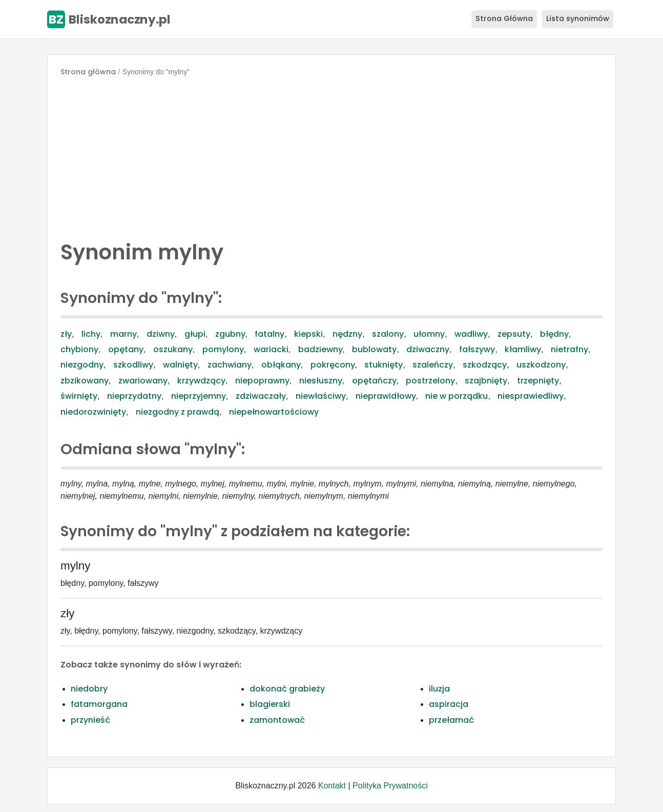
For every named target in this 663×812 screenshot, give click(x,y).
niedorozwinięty (93, 412)
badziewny (320, 349)
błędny (554, 334)
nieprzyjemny (199, 396)
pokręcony (333, 365)
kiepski (308, 334)
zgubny (230, 334)
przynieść (90, 720)
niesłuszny (321, 381)
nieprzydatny (134, 396)
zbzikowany (85, 381)
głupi (195, 334)
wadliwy (471, 334)
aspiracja (449, 704)
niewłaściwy (321, 396)
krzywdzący (201, 381)
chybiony (79, 349)
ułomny (429, 334)
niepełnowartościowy (274, 412)
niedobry (89, 689)
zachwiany (230, 365)
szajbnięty (486, 381)
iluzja (439, 689)
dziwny (161, 334)
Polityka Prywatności (390, 786)
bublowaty (374, 349)
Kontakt (332, 786)
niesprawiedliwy (531, 396)
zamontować (277, 720)
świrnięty (79, 396)
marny (123, 334)
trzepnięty (538, 381)
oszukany (173, 349)
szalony (388, 334)
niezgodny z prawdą (178, 412)
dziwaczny (428, 349)
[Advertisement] (331, 156)
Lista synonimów (578, 18)
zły (66, 334)
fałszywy (477, 349)
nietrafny (569, 349)
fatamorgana (99, 704)
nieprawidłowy (386, 396)
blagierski (270, 704)
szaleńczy (433, 365)
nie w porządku (457, 396)
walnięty (180, 365)
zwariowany (143, 381)
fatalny (270, 334)
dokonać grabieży (287, 689)
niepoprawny (262, 381)
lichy (91, 334)
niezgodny (82, 365)
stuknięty (384, 365)
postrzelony (430, 381)
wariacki (271, 349)
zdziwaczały (261, 396)
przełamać (451, 720)
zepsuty (514, 334)
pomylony (223, 349)
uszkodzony (541, 365)
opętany (126, 349)
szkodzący (485, 365)
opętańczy (374, 381)
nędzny (347, 334)
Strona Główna (504, 18)
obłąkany (281, 365)
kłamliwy (523, 349)
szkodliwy (133, 365)
